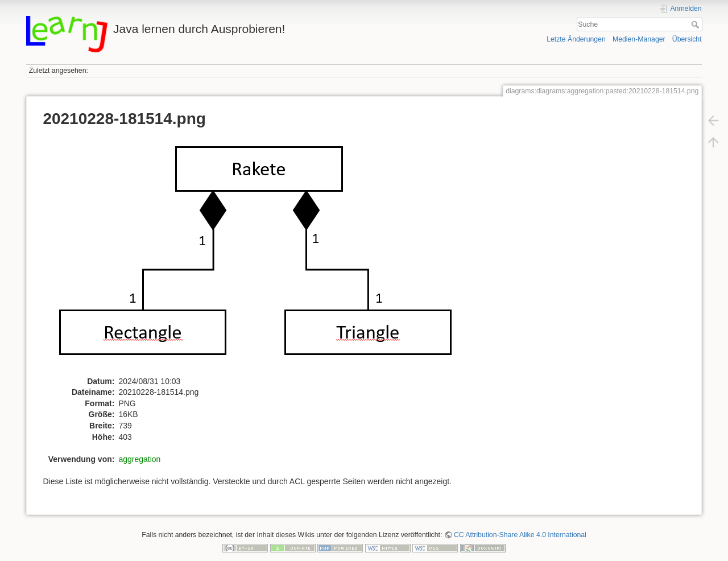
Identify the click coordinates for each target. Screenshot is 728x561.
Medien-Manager (639, 39)
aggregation (139, 459)
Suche (696, 24)
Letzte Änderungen (576, 39)
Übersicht (687, 39)
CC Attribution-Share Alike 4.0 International (520, 535)
